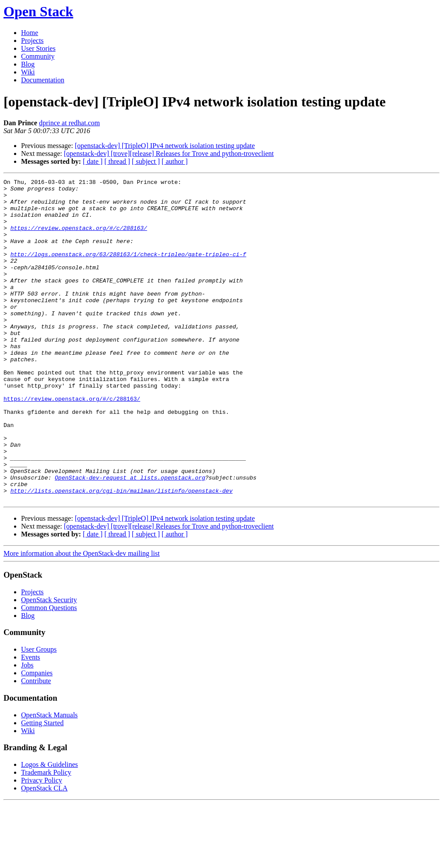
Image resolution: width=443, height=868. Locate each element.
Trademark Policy (46, 837)
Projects (32, 41)
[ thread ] (117, 161)
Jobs (27, 729)
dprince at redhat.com (69, 123)
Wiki (28, 72)
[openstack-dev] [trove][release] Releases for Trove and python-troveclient (169, 153)
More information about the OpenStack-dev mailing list (82, 618)
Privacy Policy (42, 845)
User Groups (39, 714)
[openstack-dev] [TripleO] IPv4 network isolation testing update (165, 146)
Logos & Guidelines (50, 829)
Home (30, 33)
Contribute (36, 745)
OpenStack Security (49, 664)
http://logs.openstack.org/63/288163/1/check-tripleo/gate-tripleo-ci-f (128, 270)
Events (31, 722)
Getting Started (42, 787)
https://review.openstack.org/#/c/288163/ (79, 238)
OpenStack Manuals (49, 779)
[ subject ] (146, 161)
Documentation (43, 80)
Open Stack (38, 11)
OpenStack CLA (44, 852)
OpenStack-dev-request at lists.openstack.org (130, 538)
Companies (37, 737)
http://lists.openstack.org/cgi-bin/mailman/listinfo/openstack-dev (122, 554)
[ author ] (175, 161)
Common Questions (49, 672)
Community (38, 56)
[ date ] (93, 161)
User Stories (38, 48)
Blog (28, 64)
